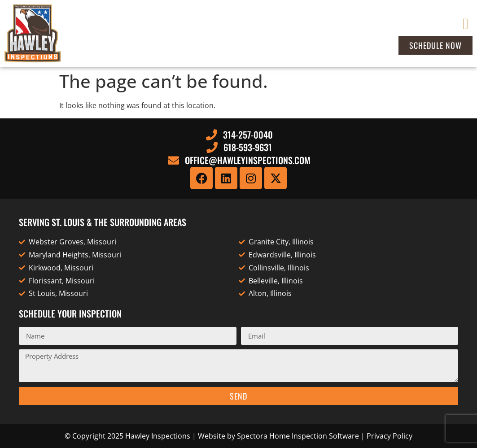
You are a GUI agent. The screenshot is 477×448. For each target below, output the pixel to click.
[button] (466, 24)
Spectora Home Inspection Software (298, 436)
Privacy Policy (389, 436)
